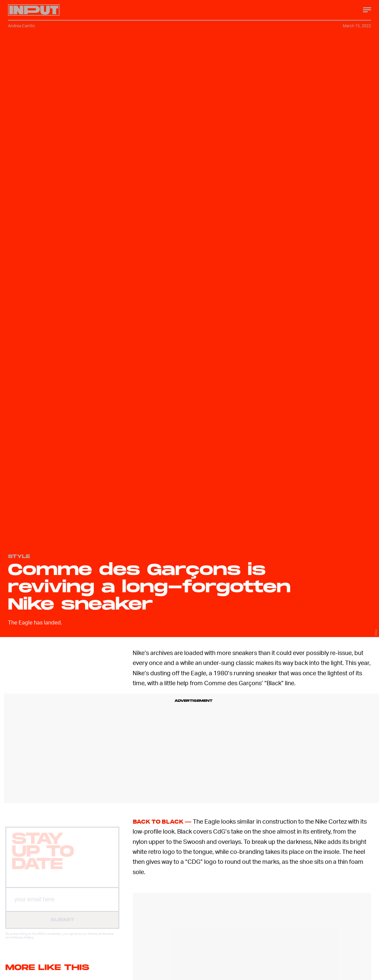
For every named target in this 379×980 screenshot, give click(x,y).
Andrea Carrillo (21, 26)
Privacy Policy (23, 943)
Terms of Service (101, 939)
